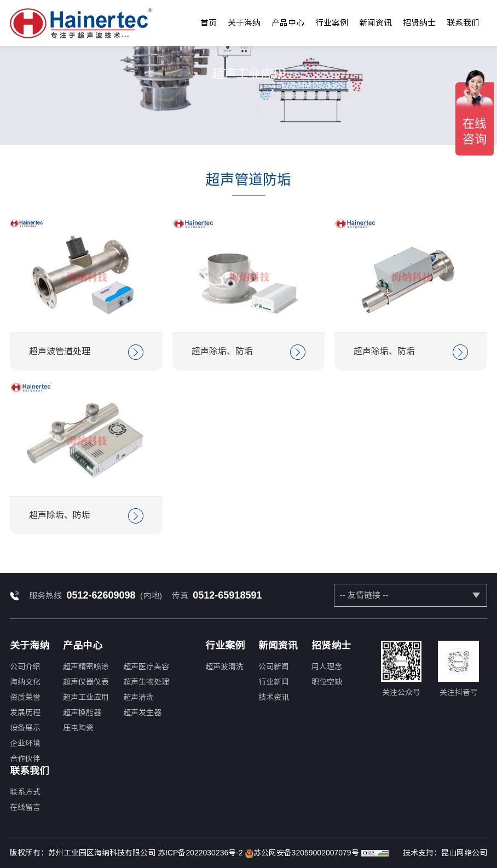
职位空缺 (327, 682)
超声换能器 (82, 712)
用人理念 (327, 666)
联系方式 (25, 792)
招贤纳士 (419, 23)
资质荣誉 (25, 697)
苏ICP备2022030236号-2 (200, 853)
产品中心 (288, 23)
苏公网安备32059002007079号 (302, 853)
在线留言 (25, 807)
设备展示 (25, 728)
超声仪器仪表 (86, 682)
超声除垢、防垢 (249, 352)
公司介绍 (25, 666)
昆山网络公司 (464, 853)
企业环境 (25, 743)
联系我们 (463, 23)
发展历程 (25, 712)
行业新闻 (274, 682)
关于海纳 (244, 23)
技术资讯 (274, 697)
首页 (209, 23)
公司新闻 (274, 666)
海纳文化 (25, 682)
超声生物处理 (146, 682)
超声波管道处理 (86, 352)
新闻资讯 (375, 23)
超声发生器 (142, 712)
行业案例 (332, 23)
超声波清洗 (224, 666)
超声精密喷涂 (86, 666)
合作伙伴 (25, 758)
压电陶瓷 (78, 728)
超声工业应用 (86, 697)
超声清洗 (138, 697)
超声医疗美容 (146, 666)
